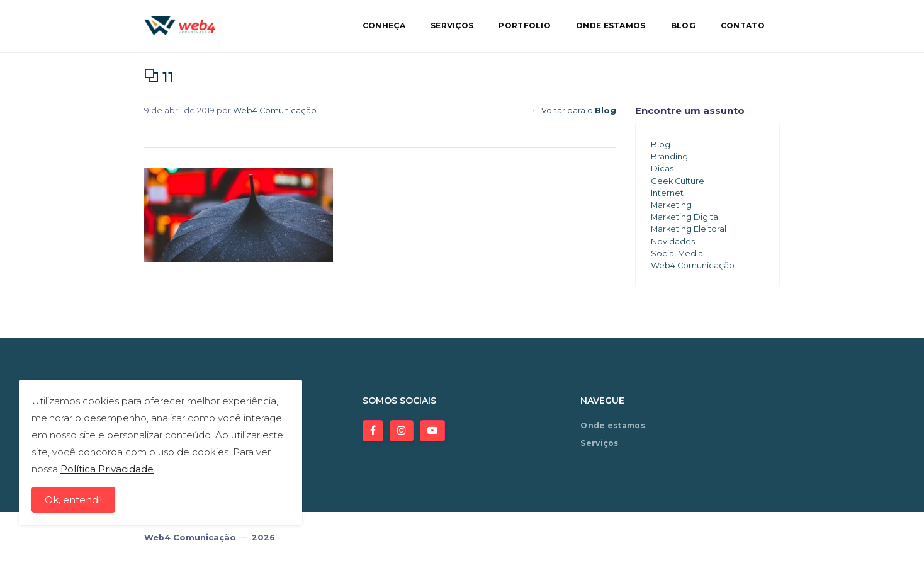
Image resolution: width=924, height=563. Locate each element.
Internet (667, 193)
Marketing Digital (685, 217)
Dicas (662, 168)
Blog (683, 26)
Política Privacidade (107, 469)
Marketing (671, 205)
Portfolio (525, 26)
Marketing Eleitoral (689, 229)
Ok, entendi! (73, 500)
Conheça (384, 26)
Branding (669, 156)
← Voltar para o (574, 111)
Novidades (673, 242)
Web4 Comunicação (275, 111)
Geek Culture (678, 181)
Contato (743, 26)
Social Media (677, 253)
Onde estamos (611, 26)
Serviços (452, 26)
